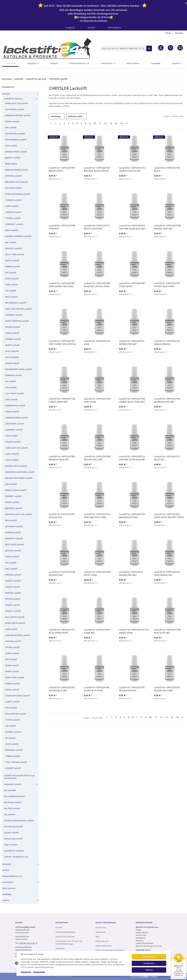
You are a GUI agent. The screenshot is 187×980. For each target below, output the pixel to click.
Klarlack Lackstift (11, 833)
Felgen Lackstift (11, 845)
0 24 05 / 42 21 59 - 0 (28, 943)
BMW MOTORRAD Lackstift (17, 170)
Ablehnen (149, 970)
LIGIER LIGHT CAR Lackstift (16, 448)
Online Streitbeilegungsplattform (110, 950)
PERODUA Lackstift (13, 575)
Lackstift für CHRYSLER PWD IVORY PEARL (97, 400)
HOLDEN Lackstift (13, 327)
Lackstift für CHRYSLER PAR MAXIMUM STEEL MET (167, 400)
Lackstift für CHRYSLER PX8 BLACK (167, 169)
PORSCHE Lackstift (13, 593)
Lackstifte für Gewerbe (14, 851)
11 (100, 123)
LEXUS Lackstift (12, 436)
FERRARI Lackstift (12, 267)
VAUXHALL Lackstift (13, 732)
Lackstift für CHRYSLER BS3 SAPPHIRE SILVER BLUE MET (132, 227)
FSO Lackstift (11, 291)
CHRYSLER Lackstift (13, 212)
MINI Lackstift (11, 520)
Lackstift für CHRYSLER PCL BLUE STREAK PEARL (62, 631)
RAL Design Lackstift (13, 802)
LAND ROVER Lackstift (14, 424)
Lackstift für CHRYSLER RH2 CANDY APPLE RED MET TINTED (169, 516)
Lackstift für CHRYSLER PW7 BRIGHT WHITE (62, 169)
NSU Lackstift (11, 563)
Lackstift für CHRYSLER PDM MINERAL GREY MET (167, 227)
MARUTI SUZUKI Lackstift (16, 490)
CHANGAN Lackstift (13, 200)
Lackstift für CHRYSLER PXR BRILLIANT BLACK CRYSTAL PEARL (97, 169)
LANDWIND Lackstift (14, 430)
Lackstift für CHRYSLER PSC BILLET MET (167, 458)
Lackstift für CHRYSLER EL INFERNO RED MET (131, 574)
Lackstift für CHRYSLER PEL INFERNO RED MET (132, 343)
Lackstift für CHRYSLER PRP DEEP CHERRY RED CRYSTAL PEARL (62, 343)
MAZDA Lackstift (12, 502)
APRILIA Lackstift (12, 121)
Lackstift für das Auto (13, 99)
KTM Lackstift (11, 387)
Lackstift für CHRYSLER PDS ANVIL (97, 343)
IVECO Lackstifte (12, 357)
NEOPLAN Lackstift (13, 551)
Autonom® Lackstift (13, 784)
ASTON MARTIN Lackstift (16, 140)
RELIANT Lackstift (13, 605)
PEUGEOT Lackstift (13, 581)
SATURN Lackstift (12, 647)
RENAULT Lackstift (13, 611)
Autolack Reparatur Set (12, 876)
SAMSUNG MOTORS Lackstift (17, 635)
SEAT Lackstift (11, 659)
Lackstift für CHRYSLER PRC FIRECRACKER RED (132, 689)
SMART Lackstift (12, 671)
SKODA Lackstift (12, 665)
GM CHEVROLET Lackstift (16, 303)
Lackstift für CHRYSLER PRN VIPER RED (62, 227)
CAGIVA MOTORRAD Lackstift (17, 194)
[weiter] (127, 123)
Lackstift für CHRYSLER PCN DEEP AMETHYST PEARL (97, 516)
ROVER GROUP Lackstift (15, 623)
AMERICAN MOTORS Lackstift (18, 115)
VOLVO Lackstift (12, 744)
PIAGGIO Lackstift (13, 587)
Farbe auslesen (9, 888)
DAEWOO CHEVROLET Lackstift (18, 236)
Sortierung (56, 116)
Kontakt (179, 33)
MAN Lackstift (11, 484)
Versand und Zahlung (65, 937)
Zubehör (6, 900)
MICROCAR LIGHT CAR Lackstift (18, 514)
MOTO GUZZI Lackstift (15, 545)
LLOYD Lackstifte (12, 454)
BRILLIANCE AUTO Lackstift (17, 182)
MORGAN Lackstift (13, 532)
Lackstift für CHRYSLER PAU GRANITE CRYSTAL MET (132, 169)
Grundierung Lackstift (13, 827)
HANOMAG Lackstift (14, 315)
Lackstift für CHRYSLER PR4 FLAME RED (97, 631)
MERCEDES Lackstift (14, 508)
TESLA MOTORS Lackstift (16, 714)
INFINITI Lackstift (12, 345)
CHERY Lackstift (12, 206)
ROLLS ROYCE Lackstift (15, 617)
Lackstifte (6, 94)
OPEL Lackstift (11, 569)
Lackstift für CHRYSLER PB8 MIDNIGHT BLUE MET (62, 458)
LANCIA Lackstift (12, 412)
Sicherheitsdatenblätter (66, 932)
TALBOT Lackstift (12, 702)
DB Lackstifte (10, 814)
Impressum (26, 972)
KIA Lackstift (10, 381)
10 (95, 123)
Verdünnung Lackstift (13, 839)
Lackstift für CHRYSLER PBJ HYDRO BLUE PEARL (97, 689)
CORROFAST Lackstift (14, 224)
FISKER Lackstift (12, 279)
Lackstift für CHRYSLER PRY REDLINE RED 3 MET (167, 689)
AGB (97, 937)
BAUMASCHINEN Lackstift (16, 152)
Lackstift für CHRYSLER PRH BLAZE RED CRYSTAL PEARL (97, 285)
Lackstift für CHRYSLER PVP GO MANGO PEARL (134, 631)
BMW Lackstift (11, 164)
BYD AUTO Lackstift (13, 188)
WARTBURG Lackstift (14, 750)
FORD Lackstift (11, 285)
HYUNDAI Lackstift (13, 339)
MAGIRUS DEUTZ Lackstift (16, 466)
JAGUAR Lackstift (12, 363)
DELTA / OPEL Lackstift (15, 254)
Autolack (6, 870)
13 (111, 123)
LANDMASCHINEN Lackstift (17, 418)
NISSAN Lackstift (12, 557)
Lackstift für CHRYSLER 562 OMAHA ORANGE (167, 343)
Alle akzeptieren (149, 957)
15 (121, 123)
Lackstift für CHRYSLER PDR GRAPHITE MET (62, 574)
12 (105, 123)
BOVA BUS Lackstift (13, 176)
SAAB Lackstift (11, 629)
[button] (161, 48)
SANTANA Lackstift (13, 641)
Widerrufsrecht (102, 941)
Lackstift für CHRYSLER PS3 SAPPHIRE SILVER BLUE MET (132, 458)
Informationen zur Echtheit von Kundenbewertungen (69, 942)
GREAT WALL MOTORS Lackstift (18, 309)
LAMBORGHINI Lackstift (15, 406)
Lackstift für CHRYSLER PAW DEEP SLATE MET (167, 631)
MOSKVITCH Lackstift (14, 538)
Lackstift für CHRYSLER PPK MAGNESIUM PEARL (132, 516)
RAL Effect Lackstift (12, 808)
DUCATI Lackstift (12, 260)
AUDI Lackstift (11, 146)
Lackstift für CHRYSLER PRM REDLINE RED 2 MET (97, 458)
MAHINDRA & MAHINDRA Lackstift (20, 472)
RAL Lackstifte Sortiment (15, 796)
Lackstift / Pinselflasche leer (16, 857)
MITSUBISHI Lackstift (14, 526)
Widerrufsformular (104, 946)
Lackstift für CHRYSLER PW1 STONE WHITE (132, 285)
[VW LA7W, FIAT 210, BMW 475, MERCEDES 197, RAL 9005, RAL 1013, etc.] (123, 48)
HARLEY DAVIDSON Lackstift (17, 321)
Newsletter (60, 948)
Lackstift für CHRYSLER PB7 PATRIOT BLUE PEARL (167, 285)
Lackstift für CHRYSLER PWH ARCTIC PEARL (97, 574)
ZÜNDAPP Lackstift (13, 768)
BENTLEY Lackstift (13, 158)
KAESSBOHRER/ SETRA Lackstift (18, 369)
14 (116, 123)
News (168, 33)
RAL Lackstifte (10, 790)
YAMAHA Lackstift (13, 756)
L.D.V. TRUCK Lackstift (14, 393)
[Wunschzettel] (170, 48)
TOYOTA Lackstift (12, 720)
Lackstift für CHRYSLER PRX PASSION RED (62, 516)
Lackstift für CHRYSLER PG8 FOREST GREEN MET (62, 400)
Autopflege (7, 894)
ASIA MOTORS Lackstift (15, 134)
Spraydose (7, 864)
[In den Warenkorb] (180, 48)
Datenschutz (39, 972)
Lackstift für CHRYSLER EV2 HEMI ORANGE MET (167, 574)
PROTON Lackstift (13, 599)
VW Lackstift (10, 738)
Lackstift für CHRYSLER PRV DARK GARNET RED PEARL (62, 285)
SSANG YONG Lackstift (15, 677)
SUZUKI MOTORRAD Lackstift (17, 696)
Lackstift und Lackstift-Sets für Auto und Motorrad (20, 777)
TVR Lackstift (11, 726)
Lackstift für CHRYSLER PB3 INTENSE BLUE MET (62, 689)
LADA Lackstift (11, 399)
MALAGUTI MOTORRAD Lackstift (19, 478)
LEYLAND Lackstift (13, 442)
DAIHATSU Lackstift (13, 248)
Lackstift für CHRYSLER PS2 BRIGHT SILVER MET (97, 227)
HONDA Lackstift (12, 333)
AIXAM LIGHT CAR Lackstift (16, 103)
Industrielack (8, 882)
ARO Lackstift (11, 127)
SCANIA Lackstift (12, 653)
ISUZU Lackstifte (12, 351)
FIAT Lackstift (11, 273)
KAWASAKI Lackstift (13, 375)
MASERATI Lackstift (13, 496)
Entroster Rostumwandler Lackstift (19, 820)
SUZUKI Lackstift (12, 690)
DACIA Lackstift (12, 230)
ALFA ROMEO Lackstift (15, 109)
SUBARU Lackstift (12, 684)
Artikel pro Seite (75, 116)
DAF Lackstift (11, 242)
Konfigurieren (149, 963)
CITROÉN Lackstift (13, 218)
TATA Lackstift (11, 708)
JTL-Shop (144, 976)
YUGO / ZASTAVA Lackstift (16, 762)
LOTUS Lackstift (12, 460)
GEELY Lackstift (12, 297)
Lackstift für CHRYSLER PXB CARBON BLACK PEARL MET (132, 400)
